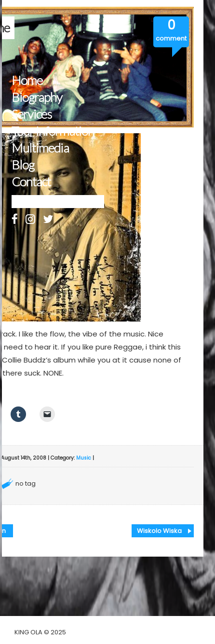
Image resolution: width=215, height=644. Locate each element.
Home (27, 80)
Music (84, 458)
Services (32, 114)
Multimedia (40, 148)
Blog (23, 165)
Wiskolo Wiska (159, 531)
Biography (37, 97)
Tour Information (53, 131)
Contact (31, 182)
